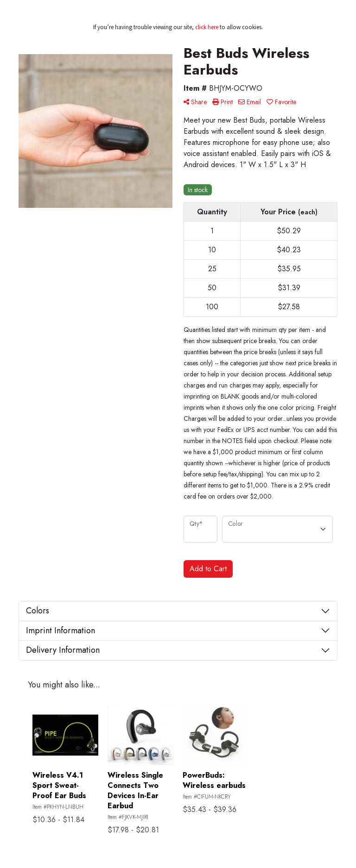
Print (222, 102)
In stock (198, 190)
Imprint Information (60, 631)
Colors (38, 611)
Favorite (281, 102)
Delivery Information (63, 650)
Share (195, 102)
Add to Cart (208, 569)
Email (250, 102)
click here (207, 27)
